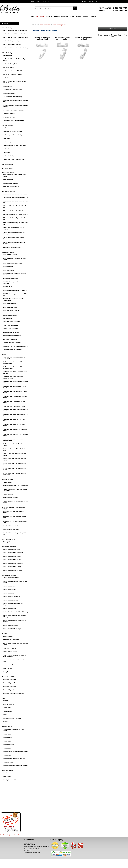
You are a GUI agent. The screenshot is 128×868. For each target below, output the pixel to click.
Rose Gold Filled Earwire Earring (12, 526)
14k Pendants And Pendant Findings (13, 110)
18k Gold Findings (7, 126)
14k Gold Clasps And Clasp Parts (12, 90)
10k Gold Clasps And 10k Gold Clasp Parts (15, 34)
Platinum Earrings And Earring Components (15, 486)
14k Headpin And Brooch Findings (13, 97)
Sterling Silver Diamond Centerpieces (13, 553)
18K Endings (6, 139)
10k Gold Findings (7, 28)
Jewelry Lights (7, 708)
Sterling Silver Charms (9, 590)
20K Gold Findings (8, 164)
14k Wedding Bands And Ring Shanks (14, 121)
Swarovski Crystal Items (9, 677)
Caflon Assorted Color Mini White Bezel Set (15, 211)
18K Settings (6, 153)
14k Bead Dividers (8, 55)
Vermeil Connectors (8, 745)
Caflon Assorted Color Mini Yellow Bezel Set (15, 214)
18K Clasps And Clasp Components (13, 132)
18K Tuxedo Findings (9, 156)
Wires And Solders (8, 771)
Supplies (5, 634)
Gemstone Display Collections (11, 322)
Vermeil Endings (7, 755)
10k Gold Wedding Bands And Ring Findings (15, 48)
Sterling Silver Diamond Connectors (13, 563)
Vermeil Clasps (7, 741)
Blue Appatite (7, 542)
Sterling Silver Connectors (10, 600)
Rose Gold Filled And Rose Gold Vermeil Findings (14, 508)
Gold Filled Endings (8, 287)
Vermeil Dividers (7, 748)
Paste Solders (7, 773)
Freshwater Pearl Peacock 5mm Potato (14, 406)
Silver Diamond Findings (9, 547)
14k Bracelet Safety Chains (10, 64)
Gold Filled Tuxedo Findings (11, 311)
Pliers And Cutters (8, 711)
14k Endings (6, 78)
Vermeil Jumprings (8, 762)
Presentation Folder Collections (12, 336)
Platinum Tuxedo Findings (10, 498)
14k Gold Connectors (9, 93)
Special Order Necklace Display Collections (15, 346)
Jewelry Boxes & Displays (10, 316)
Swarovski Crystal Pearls (10, 686)
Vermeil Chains (7, 734)
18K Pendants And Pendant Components (14, 146)
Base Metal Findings (8, 172)
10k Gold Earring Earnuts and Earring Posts (15, 38)
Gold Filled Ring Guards (10, 304)
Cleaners (5, 701)
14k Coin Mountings (8, 67)
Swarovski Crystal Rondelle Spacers (13, 693)
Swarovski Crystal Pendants (11, 690)
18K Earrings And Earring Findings (13, 135)
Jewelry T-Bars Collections (10, 329)
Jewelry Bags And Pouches (11, 325)
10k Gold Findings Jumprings (11, 41)
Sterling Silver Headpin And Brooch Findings (16, 612)
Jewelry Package (8, 668)
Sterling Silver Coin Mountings (12, 597)
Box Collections (7, 318)
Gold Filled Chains (8, 267)
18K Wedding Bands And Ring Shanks (14, 160)
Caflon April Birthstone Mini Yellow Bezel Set (16, 198)
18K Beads (6, 128)
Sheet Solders (7, 777)
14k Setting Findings (9, 114)
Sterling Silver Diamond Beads (12, 549)
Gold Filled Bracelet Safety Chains (13, 263)
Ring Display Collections (10, 339)
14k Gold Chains (7, 86)
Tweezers (5, 722)
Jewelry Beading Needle (10, 652)
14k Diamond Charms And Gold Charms (14, 71)
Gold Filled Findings (8, 252)
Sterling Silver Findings (9, 575)
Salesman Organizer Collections (12, 343)
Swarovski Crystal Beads (10, 679)
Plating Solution (7, 672)
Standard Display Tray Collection (12, 350)
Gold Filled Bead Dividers (10, 255)
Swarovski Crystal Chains (10, 683)
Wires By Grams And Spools (11, 780)
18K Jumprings (7, 142)
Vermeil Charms (7, 738)
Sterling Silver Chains (9, 586)
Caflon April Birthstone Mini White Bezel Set (15, 194)
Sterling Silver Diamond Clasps (12, 560)
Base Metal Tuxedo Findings (11, 187)
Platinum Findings (7, 480)
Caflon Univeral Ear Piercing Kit (12, 247)
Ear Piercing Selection (9, 192)
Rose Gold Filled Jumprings (11, 530)
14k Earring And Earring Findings (12, 74)
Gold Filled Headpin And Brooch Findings (15, 290)
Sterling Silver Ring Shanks (11, 625)
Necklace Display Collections (11, 332)
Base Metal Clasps (8, 180)
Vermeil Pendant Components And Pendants (15, 766)
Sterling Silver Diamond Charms (12, 556)
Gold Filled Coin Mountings (11, 279)
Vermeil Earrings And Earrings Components (15, 752)
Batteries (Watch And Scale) (11, 640)
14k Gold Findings (7, 53)
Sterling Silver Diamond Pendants (12, 570)
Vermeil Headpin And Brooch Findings (14, 759)
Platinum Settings (8, 494)
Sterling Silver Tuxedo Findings (12, 629)
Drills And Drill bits (8, 704)
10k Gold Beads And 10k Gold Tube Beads (15, 31)
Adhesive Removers (9, 636)
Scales (5, 715)
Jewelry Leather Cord (9, 665)
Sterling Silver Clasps (9, 593)
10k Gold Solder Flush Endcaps (12, 45)
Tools (4, 698)
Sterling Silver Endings (9, 608)
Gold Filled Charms (8, 270)
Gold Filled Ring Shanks (10, 307)
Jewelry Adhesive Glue (9, 648)
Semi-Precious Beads (8, 539)
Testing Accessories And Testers (12, 718)
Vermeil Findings (7, 727)
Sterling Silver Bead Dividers (11, 578)
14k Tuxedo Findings (9, 117)
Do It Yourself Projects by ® (10, 835)
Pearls (4, 355)
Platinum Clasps (7, 482)
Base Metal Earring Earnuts (11, 183)
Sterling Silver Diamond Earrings (12, 567)
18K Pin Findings (8, 149)
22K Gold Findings (8, 168)
